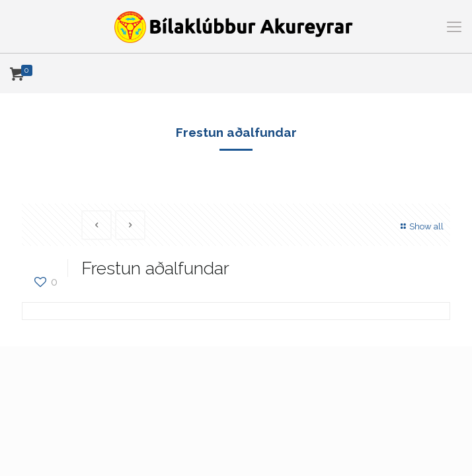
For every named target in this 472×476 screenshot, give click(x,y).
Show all (420, 226)
